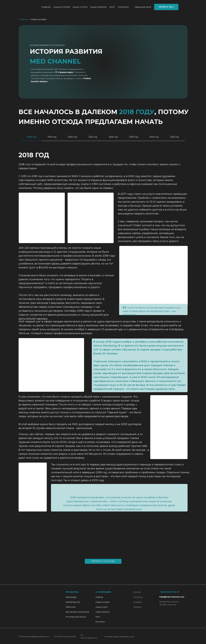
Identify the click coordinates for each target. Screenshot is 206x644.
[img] (28, 7)
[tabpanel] (103, 361)
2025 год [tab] (174, 137)
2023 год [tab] (134, 137)
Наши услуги (80, 7)
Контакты (123, 7)
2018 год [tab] (32, 137)
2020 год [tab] (72, 137)
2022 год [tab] (113, 137)
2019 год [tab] (52, 137)
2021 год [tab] (93, 137)
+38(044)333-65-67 (143, 7)
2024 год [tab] (154, 137)
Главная (46, 7)
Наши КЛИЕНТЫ (98, 7)
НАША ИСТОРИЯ (62, 7)
